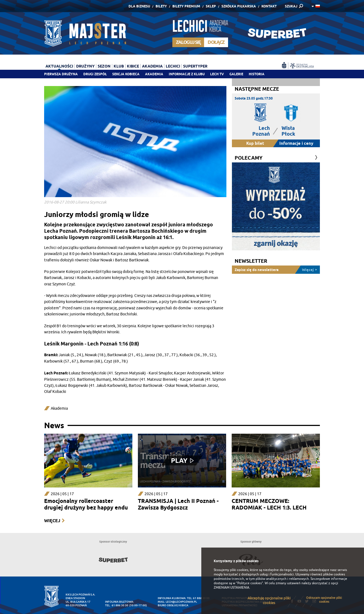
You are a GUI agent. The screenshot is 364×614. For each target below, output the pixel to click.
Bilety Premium (186, 6)
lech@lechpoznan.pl (181, 602)
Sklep (211, 6)
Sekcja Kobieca (126, 74)
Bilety (161, 6)
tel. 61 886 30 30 (117, 605)
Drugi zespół (95, 74)
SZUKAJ (291, 6)
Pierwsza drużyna (61, 74)
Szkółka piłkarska (239, 6)
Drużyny (85, 66)
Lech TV (217, 74)
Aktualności (59, 66)
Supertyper (195, 66)
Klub (119, 66)
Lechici (173, 66)
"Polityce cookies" (250, 583)
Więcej (52, 521)
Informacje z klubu (187, 74)
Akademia (154, 74)
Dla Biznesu (139, 6)
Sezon (104, 66)
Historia (257, 74)
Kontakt (269, 6)
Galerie (236, 74)
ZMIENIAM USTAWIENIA (231, 588)
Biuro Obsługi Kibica (173, 605)
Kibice (133, 66)
